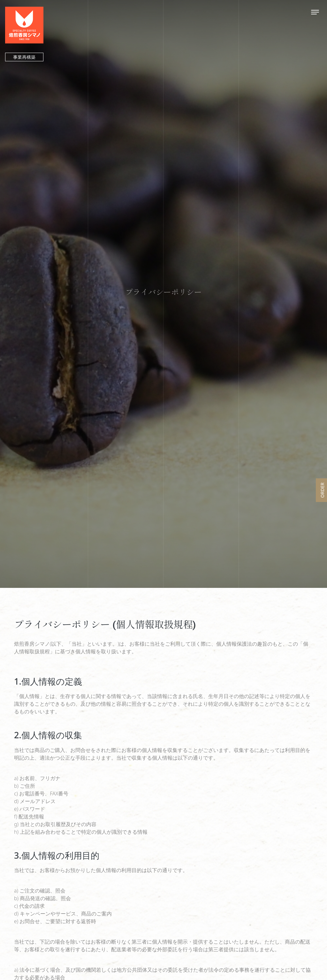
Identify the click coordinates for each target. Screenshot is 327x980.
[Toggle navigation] (315, 12)
